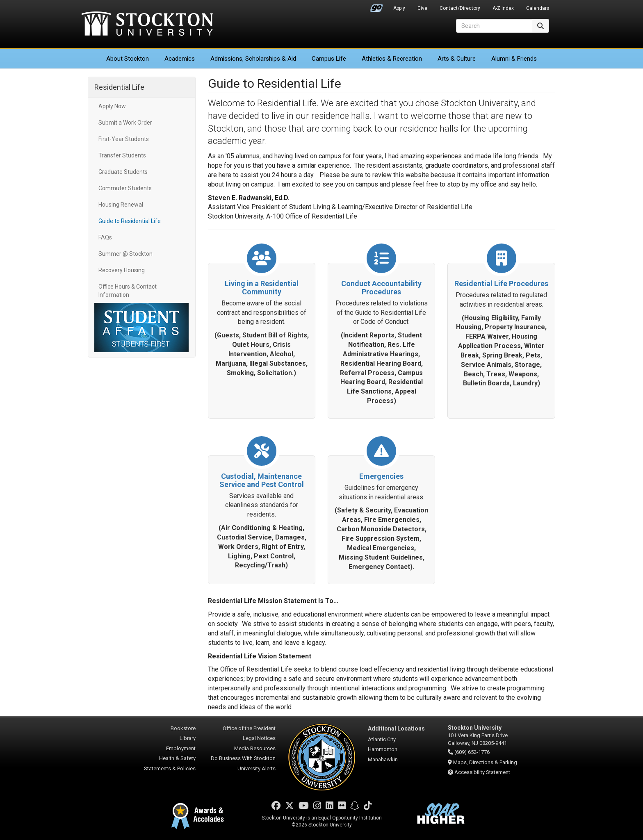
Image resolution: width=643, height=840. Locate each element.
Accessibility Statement (482, 772)
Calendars (538, 8)
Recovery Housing (122, 270)
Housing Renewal (121, 205)
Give (422, 8)
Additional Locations (396, 728)
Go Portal (376, 6)
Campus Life (329, 59)
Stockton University (147, 25)
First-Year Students (124, 139)
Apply (399, 8)
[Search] (494, 26)
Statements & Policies (170, 768)
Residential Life (119, 87)
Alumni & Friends (514, 59)
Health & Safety (177, 758)
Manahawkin (383, 759)
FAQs (105, 237)
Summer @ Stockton (125, 254)
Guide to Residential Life (130, 221)
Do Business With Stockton (243, 758)
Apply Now (112, 106)
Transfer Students (122, 155)
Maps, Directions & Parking (485, 762)
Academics (180, 59)
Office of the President (249, 728)
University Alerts (257, 768)
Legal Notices (259, 738)
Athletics (392, 59)
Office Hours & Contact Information (128, 291)
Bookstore (183, 728)
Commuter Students (125, 188)
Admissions (253, 59)
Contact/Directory (460, 8)
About (128, 59)
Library (188, 738)
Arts (457, 59)
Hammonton (383, 749)
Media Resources (255, 748)
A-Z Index (503, 8)
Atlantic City (382, 739)
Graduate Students (123, 172)
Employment (181, 748)
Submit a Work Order (125, 123)
